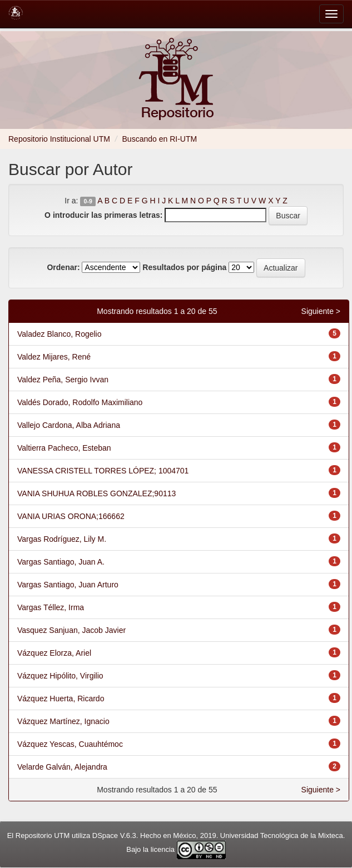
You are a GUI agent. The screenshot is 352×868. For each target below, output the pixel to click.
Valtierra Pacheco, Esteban (64, 448)
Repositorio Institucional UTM (59, 139)
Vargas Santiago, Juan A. (61, 562)
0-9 (88, 201)
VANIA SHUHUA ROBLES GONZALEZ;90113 (96, 493)
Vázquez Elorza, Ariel (54, 653)
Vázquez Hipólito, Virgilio (60, 676)
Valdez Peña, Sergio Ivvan (63, 380)
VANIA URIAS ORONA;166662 (71, 516)
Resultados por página (184, 267)
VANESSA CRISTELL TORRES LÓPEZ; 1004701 (103, 471)
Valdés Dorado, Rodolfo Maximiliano (80, 402)
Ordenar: (63, 267)
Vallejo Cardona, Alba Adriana (69, 425)
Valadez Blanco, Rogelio (60, 334)
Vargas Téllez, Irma (51, 607)
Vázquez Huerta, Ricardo (61, 699)
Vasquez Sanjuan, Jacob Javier (71, 630)
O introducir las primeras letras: (103, 215)
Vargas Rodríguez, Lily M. (62, 539)
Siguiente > (321, 311)
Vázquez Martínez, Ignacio (63, 721)
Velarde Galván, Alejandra (62, 767)
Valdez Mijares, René (54, 357)
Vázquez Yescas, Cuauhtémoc (70, 744)
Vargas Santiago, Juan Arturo (68, 585)
